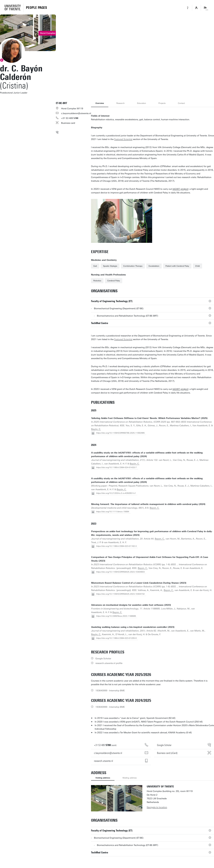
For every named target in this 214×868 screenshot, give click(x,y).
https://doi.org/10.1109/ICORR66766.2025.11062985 (120, 433)
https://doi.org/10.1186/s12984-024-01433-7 (116, 467)
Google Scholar (103, 659)
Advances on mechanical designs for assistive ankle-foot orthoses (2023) (131, 605)
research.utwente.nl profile (109, 663)
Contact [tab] (181, 103)
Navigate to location (157, 807)
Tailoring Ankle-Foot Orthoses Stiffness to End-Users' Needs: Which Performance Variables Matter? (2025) (149, 418)
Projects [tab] (162, 103)
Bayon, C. (154, 508)
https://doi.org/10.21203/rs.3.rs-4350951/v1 (116, 493)
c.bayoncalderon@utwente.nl (76, 113)
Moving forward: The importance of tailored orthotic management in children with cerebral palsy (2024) (148, 504)
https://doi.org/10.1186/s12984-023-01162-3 (116, 546)
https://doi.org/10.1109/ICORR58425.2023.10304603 (120, 572)
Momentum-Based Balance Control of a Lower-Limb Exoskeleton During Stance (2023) (139, 583)
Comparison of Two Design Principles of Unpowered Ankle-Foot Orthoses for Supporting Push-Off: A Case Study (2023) (150, 559)
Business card (68, 123)
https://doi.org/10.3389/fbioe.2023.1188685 (116, 616)
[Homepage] (36, 8)
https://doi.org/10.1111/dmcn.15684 (113, 512)
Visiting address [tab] (103, 778)
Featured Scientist (123, 139)
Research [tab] (120, 103)
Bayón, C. (96, 429)
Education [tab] (142, 103)
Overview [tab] (100, 103)
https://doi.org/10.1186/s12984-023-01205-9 (116, 638)
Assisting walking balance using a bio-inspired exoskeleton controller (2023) (133, 627)
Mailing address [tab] (130, 778)
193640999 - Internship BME (110, 691)
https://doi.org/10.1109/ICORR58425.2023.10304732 (120, 594)
